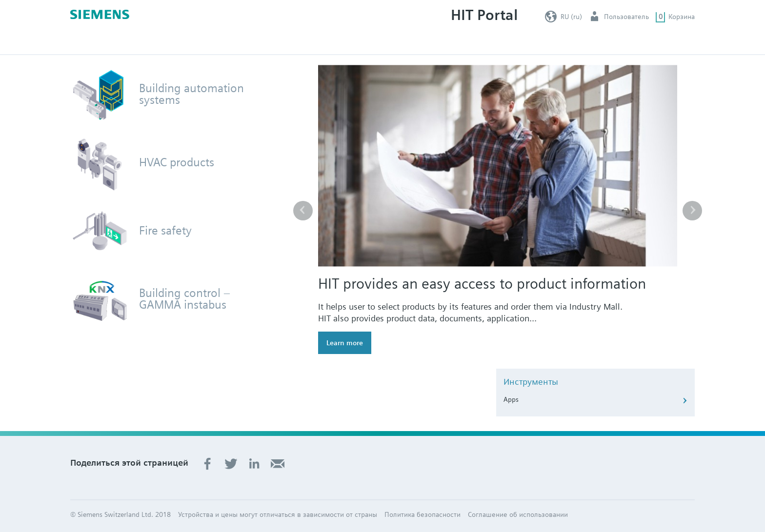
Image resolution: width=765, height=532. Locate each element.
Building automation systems (191, 94)
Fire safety (165, 231)
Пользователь (626, 17)
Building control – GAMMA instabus (185, 299)
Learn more (345, 343)
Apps (511, 399)
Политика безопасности (423, 514)
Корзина (682, 17)
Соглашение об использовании (518, 514)
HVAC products (177, 162)
